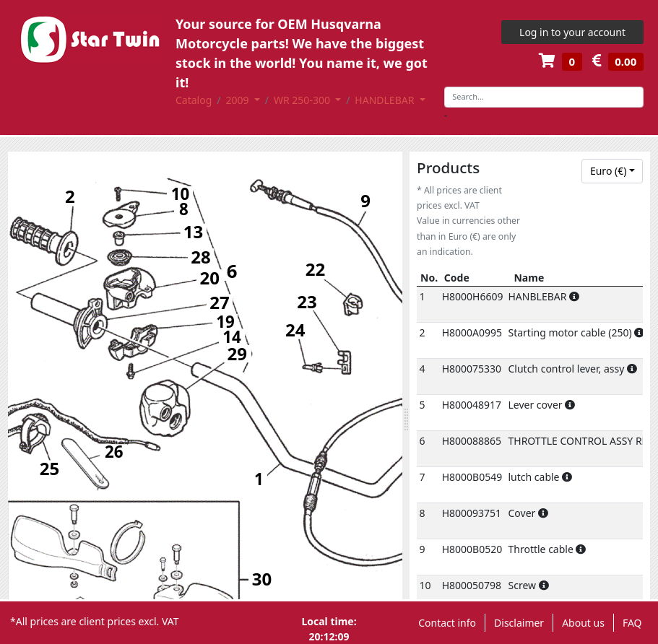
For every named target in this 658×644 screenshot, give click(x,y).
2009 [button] (239, 100)
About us (583, 623)
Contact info (447, 623)
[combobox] (612, 171)
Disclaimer (519, 623)
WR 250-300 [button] (303, 100)
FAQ (632, 623)
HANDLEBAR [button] (386, 100)
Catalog (194, 100)
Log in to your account (572, 32)
